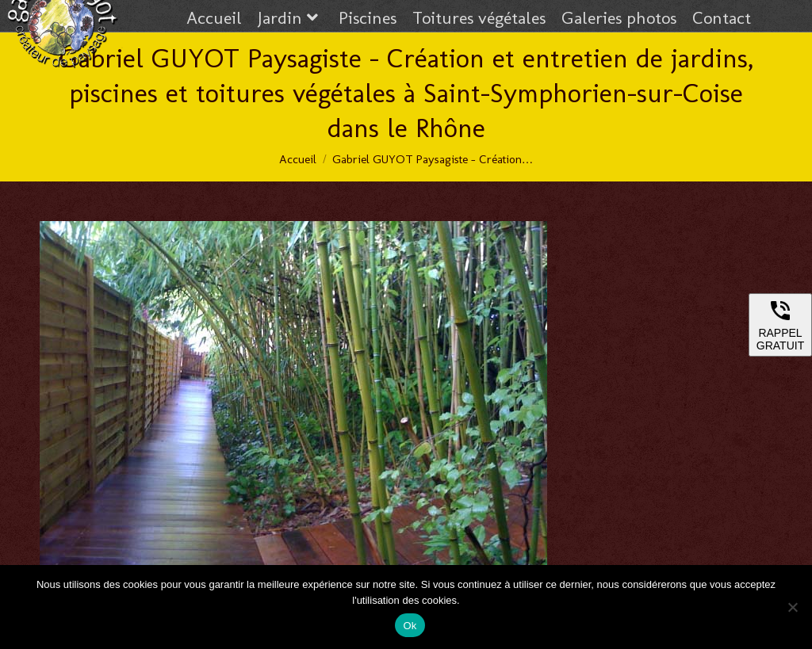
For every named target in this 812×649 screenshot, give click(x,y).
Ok (410, 626)
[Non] (792, 607)
